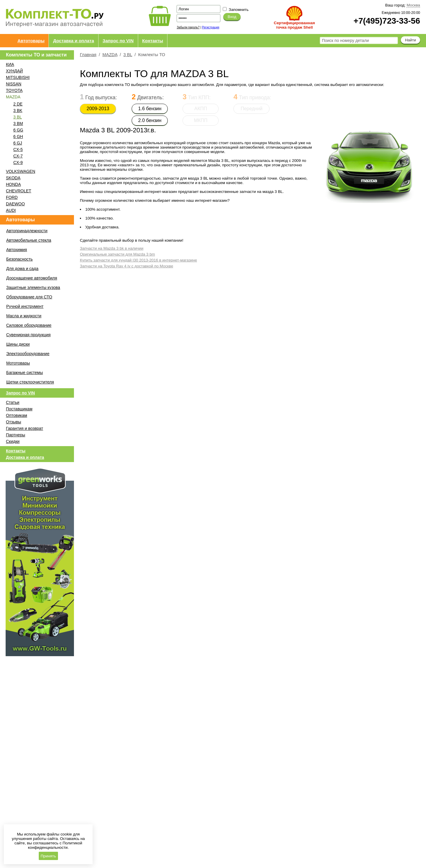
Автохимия (17, 250)
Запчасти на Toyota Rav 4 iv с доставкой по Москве (126, 266)
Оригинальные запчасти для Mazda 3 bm (117, 254)
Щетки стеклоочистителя (30, 382)
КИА (10, 64)
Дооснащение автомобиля (32, 278)
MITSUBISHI (18, 77)
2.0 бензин (150, 120)
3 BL (18, 117)
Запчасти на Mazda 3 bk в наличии (112, 248)
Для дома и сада (22, 269)
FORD (12, 197)
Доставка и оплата (73, 41)
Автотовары (31, 41)
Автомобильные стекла (29, 240)
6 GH (18, 136)
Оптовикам (17, 415)
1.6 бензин (150, 109)
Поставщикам (19, 409)
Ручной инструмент (25, 306)
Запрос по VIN (118, 41)
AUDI (11, 210)
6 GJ (18, 143)
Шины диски (18, 344)
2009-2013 (98, 109)
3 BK (18, 110)
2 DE (18, 104)
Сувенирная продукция (28, 335)
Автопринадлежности (27, 231)
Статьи (13, 402)
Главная (88, 55)
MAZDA (110, 55)
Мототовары (18, 363)
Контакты (153, 41)
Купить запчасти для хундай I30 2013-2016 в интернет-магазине (138, 260)
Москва (413, 5)
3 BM (18, 123)
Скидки (13, 441)
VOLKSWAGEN (21, 171)
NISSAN (14, 84)
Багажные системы (25, 373)
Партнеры (16, 435)
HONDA (13, 184)
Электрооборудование (28, 354)
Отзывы (13, 422)
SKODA (13, 178)
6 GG (18, 130)
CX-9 (18, 162)
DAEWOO (15, 204)
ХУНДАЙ (14, 71)
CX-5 (18, 149)
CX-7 (18, 156)
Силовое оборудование (29, 325)
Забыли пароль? (188, 27)
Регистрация (211, 27)
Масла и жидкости (24, 316)
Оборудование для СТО (29, 297)
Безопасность (19, 259)
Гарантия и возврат (25, 428)
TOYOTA (14, 90)
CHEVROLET (19, 191)
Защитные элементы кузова (33, 287)
